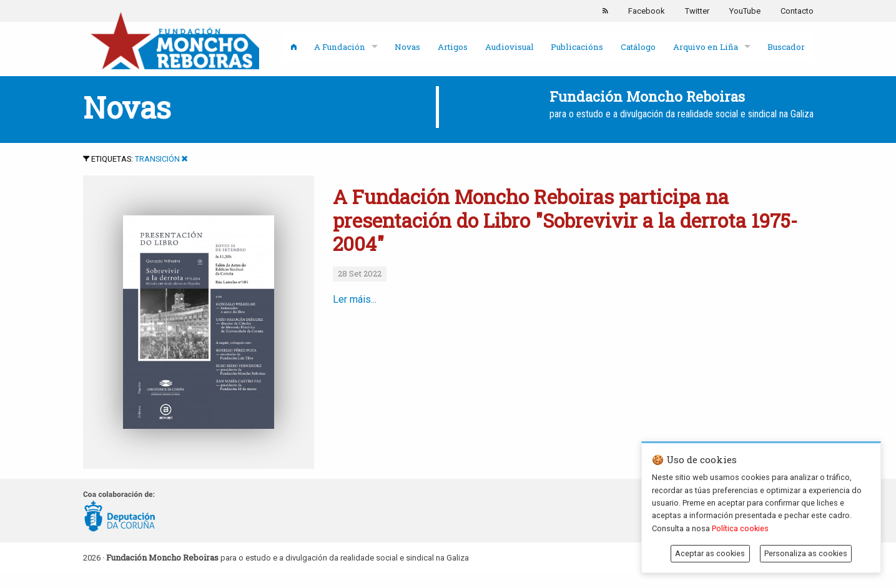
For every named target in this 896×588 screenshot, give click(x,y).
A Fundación (340, 47)
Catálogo (638, 47)
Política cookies (740, 528)
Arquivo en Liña (706, 47)
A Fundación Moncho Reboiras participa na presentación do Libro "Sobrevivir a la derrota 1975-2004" (565, 220)
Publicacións (577, 47)
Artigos (453, 47)
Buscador (786, 47)
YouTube (745, 11)
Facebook (647, 11)
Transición (157, 159)
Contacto (797, 11)
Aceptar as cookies (710, 553)
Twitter (697, 11)
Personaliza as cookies (806, 553)
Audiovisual (510, 47)
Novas (407, 47)
